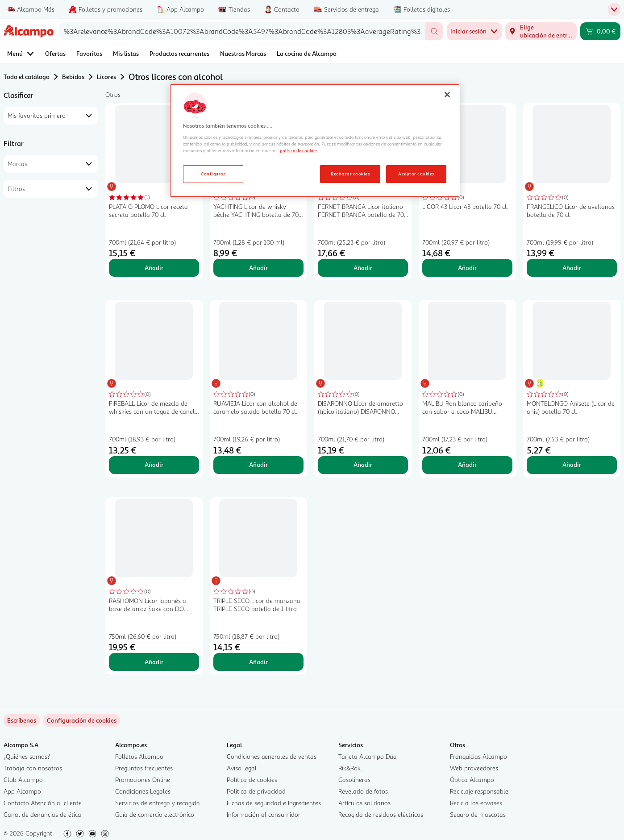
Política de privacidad (256, 791)
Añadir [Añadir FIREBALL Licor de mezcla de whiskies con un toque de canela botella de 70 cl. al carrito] (154, 464)
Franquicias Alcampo (478, 756)
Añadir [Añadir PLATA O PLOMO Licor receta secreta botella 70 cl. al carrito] (154, 268)
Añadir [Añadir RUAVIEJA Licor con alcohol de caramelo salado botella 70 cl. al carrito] (258, 464)
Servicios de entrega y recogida (158, 803)
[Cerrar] (447, 95)
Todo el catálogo (27, 77)
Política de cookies (252, 780)
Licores (106, 77)
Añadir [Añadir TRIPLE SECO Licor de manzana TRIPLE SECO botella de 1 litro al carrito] (258, 662)
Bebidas (73, 77)
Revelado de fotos (363, 791)
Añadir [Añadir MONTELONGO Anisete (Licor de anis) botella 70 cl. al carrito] (572, 464)
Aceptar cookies (416, 174)
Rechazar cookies (350, 174)
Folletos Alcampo (139, 756)
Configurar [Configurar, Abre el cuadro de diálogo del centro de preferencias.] (213, 174)
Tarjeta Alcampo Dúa (368, 756)
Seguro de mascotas (478, 814)
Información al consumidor (264, 814)
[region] (315, 141)
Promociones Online (143, 780)
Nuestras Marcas (243, 53)
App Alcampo (22, 791)
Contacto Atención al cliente (43, 803)
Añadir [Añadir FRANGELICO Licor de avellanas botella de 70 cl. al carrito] (572, 268)
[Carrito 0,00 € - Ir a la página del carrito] (600, 31)
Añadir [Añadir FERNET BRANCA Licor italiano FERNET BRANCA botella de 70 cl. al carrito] (363, 268)
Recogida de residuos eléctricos (381, 814)
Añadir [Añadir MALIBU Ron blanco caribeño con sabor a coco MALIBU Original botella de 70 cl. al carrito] (467, 464)
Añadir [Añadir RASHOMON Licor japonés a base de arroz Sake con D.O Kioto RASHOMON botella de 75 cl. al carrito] (154, 662)
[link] (82, 720)
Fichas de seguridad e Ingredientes (274, 803)
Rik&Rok (349, 768)
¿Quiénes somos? (27, 756)
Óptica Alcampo (472, 780)
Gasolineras (354, 780)
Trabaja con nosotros (33, 768)
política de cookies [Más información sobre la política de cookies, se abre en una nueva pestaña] (299, 150)
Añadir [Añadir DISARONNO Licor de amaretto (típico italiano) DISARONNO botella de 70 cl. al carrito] (363, 464)
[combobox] (242, 31)
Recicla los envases (476, 803)
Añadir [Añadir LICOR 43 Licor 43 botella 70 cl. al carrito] (467, 268)
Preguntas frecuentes (144, 768)
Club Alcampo (23, 780)
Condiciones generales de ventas (272, 756)
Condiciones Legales (143, 791)
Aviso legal (242, 768)
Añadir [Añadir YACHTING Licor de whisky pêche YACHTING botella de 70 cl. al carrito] (258, 268)
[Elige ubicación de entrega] (541, 31)
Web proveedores (474, 768)
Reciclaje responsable (479, 791)
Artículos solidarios (364, 803)
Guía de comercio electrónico (155, 814)
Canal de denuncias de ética (42, 814)
